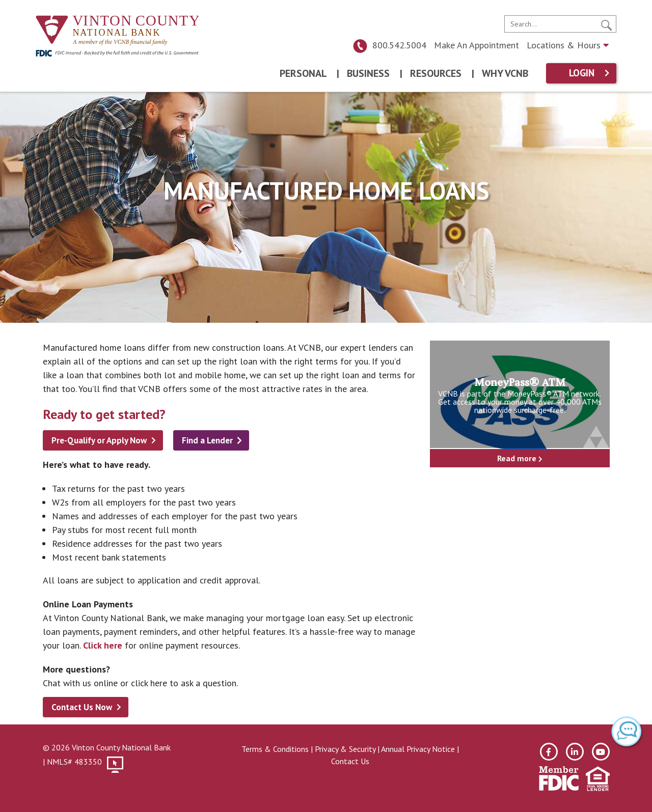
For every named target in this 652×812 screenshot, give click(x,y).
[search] (560, 24)
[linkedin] (575, 752)
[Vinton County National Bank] (117, 31)
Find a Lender (207, 440)
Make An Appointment (477, 45)
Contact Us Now (82, 707)
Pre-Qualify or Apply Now (99, 440)
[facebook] (549, 752)
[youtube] (601, 752)
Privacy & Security (345, 749)
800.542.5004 (389, 45)
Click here (103, 645)
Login (582, 73)
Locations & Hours (568, 45)
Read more (520, 458)
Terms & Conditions (275, 749)
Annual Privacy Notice (418, 749)
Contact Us (350, 761)
